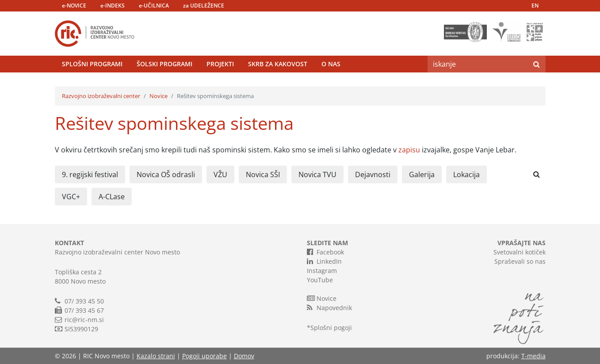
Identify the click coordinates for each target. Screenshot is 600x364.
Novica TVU (317, 174)
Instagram (322, 271)
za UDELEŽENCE (204, 6)
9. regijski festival (90, 174)
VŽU (220, 174)
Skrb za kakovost (278, 64)
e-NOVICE (74, 6)
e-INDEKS (113, 6)
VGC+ (71, 197)
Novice (159, 96)
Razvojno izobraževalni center (101, 96)
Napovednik (329, 307)
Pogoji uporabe (204, 356)
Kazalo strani (156, 356)
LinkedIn (324, 261)
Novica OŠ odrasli (166, 174)
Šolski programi (164, 64)
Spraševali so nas (520, 261)
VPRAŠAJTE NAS (522, 243)
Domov (244, 356)
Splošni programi (92, 64)
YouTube (320, 280)
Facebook (325, 252)
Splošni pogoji (331, 328)
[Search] (478, 64)
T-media (533, 356)
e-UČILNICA (154, 6)
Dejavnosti (373, 174)
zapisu (409, 150)
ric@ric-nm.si (84, 320)
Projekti (220, 64)
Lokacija (466, 174)
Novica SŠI (263, 174)
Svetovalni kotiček (520, 252)
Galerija (422, 174)
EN (535, 6)
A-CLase (112, 197)
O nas (331, 64)
